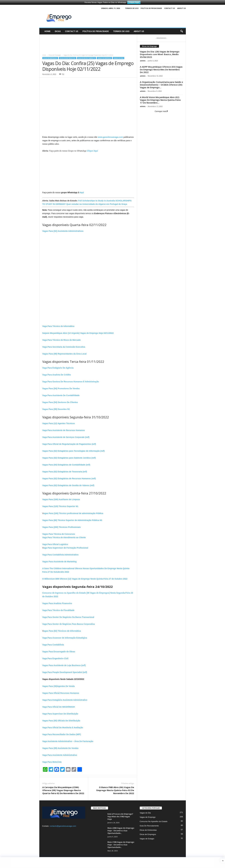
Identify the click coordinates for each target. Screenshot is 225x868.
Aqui (82, 192)
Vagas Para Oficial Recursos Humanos (61, 693)
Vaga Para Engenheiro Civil (55, 658)
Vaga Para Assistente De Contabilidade (61, 395)
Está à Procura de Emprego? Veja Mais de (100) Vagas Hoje (120, 816)
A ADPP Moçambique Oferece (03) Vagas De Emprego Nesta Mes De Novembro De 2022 (161, 69)
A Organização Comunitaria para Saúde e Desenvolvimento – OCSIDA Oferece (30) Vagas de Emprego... (161, 85)
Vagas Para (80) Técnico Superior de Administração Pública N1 (72, 520)
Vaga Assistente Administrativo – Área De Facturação (68, 741)
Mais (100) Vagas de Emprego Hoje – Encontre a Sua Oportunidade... (121, 845)
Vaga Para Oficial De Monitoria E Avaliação (63, 727)
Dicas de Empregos (55, 55)
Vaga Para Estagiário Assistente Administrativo (65, 700)
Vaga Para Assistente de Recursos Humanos (64, 430)
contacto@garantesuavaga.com (63, 826)
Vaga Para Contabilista (53, 645)
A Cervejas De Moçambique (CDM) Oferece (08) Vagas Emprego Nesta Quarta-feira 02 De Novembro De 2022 (63, 790)
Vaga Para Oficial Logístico (55, 544)
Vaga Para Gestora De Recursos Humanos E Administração (71, 382)
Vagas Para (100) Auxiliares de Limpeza (61, 499)
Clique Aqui (134, 2)
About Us (182, 8)
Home (47, 31)
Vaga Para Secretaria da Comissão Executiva (64, 347)
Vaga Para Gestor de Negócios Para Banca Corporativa (69, 624)
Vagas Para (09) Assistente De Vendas (60, 748)
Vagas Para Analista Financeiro (57, 603)
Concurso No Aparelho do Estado (154, 821)
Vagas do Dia (119, 58)
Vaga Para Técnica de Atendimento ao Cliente (64, 537)
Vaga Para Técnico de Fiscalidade (58, 610)
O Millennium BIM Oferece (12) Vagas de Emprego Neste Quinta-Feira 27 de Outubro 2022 (85, 579)
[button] (182, 31)
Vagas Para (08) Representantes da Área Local (64, 354)
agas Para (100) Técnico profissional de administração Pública (73, 513)
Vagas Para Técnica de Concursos (59, 534)
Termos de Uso (132, 8)
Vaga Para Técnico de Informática (58, 326)
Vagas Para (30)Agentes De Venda (59, 686)
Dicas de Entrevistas (68, 58)
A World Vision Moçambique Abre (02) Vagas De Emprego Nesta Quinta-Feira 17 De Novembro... (160, 100)
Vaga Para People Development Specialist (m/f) (65, 672)
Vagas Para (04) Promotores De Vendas (61, 389)
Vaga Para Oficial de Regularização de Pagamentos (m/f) (69, 444)
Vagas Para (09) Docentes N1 (56, 409)
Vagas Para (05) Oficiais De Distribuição (61, 721)
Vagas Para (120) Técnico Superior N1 (60, 506)
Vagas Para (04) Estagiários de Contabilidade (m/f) (66, 465)
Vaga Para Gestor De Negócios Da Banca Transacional (68, 617)
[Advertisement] (88, 43)
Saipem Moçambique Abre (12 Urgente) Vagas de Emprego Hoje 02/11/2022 (78, 333)
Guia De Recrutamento (87, 58)
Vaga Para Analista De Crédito (57, 375)
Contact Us (170, 8)
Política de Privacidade (151, 8)
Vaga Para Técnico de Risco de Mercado (62, 340)
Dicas (58, 31)
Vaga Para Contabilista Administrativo (60, 555)
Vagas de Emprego (104, 58)
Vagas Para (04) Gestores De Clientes (60, 402)
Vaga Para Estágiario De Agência (58, 368)
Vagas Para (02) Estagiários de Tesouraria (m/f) (65, 472)
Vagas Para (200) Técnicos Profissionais (62, 527)
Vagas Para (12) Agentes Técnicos (59, 423)
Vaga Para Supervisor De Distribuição (60, 714)
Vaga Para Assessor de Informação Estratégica (65, 638)
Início (44, 55)
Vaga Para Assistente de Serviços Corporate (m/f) (66, 437)
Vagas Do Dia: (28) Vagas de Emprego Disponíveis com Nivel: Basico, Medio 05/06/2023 (160, 54)
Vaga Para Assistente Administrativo (60, 755)
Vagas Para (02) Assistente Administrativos (63, 231)
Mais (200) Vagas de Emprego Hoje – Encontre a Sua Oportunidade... (121, 831)
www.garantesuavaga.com (110, 137)
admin (143, 61)
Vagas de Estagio (147, 839)
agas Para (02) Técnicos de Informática (62, 631)
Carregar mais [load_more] (161, 111)
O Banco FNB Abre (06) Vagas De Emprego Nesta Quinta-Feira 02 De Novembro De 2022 (115, 790)
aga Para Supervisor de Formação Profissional (66, 548)
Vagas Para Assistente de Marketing (59, 562)
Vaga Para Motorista (52, 762)
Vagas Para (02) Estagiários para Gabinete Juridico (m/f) (69, 458)
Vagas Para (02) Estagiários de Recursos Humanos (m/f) (69, 478)
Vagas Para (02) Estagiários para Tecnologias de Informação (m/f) (74, 451)
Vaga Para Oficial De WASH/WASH (59, 707)
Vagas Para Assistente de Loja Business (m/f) (64, 665)
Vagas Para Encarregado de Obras (59, 652)
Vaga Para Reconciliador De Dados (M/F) (62, 734)
